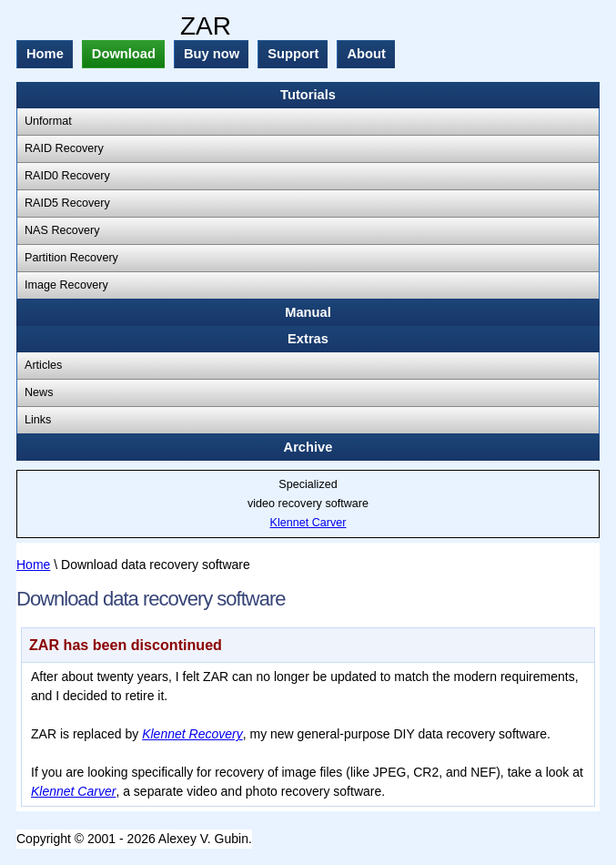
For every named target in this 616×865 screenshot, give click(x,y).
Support (293, 54)
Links (38, 420)
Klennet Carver (308, 523)
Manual (308, 312)
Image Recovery (66, 285)
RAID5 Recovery (67, 203)
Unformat (48, 121)
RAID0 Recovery (67, 176)
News (39, 392)
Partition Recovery (71, 258)
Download (124, 54)
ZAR (206, 26)
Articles (43, 365)
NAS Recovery (62, 230)
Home (45, 54)
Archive (308, 447)
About (366, 54)
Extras (308, 339)
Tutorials (308, 95)
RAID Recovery (64, 148)
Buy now (212, 54)
